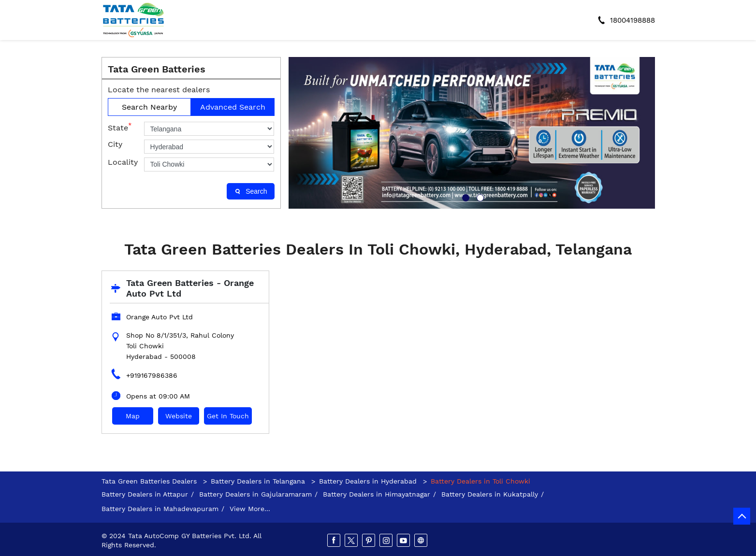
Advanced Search (233, 107)
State (120, 127)
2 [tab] (479, 197)
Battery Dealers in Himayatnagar (377, 494)
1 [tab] (465, 197)
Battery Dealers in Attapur (145, 494)
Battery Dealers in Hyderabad (368, 481)
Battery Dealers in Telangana (258, 481)
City (115, 144)
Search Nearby (149, 107)
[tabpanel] (472, 133)
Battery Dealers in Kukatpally (490, 494)
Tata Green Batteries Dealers (150, 481)
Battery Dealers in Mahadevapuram (160, 509)
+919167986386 (152, 375)
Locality (123, 162)
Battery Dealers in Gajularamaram (255, 494)
